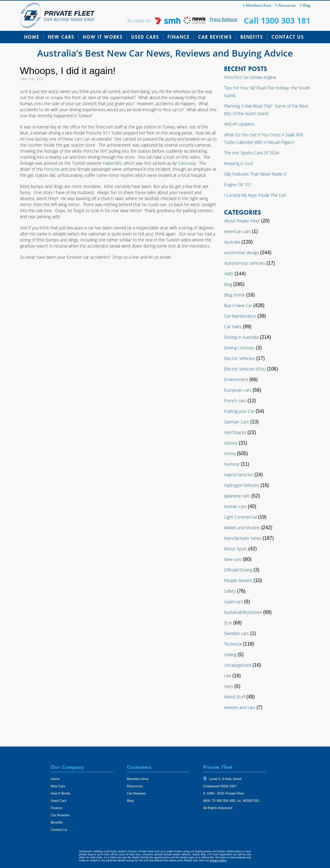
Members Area (259, 5)
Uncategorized (238, 665)
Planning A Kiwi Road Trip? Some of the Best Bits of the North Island (266, 110)
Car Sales (233, 327)
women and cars (240, 707)
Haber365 (112, 163)
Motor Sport (236, 549)
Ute (228, 676)
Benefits (252, 37)
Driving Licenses (239, 348)
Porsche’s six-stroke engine (250, 77)
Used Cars (145, 37)
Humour (232, 464)
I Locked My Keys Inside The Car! (255, 195)
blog (228, 284)
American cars (237, 231)
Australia (232, 242)
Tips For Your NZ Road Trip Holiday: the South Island (267, 92)
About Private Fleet (242, 221)
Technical (233, 644)
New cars (233, 559)
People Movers (238, 580)
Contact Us (288, 37)
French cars (235, 401)
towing (230, 654)
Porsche (52, 169)
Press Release (224, 19)
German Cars (237, 422)
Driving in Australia (241, 337)
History (231, 443)
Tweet (210, 816)
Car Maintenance (240, 316)
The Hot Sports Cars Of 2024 (252, 153)
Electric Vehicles (240, 358)
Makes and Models (242, 528)
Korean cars (235, 506)
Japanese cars (237, 496)
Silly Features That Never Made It (255, 174)
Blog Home (235, 295)
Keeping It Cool (239, 163)
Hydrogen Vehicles (242, 485)
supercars (234, 602)
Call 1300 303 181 (277, 20)
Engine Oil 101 (238, 185)
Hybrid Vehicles (239, 475)
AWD (229, 274)
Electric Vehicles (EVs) (245, 369)
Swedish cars (237, 633)
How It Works (103, 37)
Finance (179, 37)
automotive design (242, 253)
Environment (236, 379)
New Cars (61, 37)
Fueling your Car (239, 411)
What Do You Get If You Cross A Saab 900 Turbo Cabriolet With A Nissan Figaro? (264, 138)
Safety (230, 591)
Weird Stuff (235, 697)
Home (32, 37)
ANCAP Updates (239, 124)
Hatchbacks (235, 432)
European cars (238, 390)
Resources (287, 5)
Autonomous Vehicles (245, 263)
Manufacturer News (243, 538)
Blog (307, 5)
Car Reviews (215, 37)
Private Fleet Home (58, 15)
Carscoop (187, 163)
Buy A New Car (238, 305)
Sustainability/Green (243, 612)
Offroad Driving (238, 570)
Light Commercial (240, 517)
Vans (229, 686)
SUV (228, 623)
